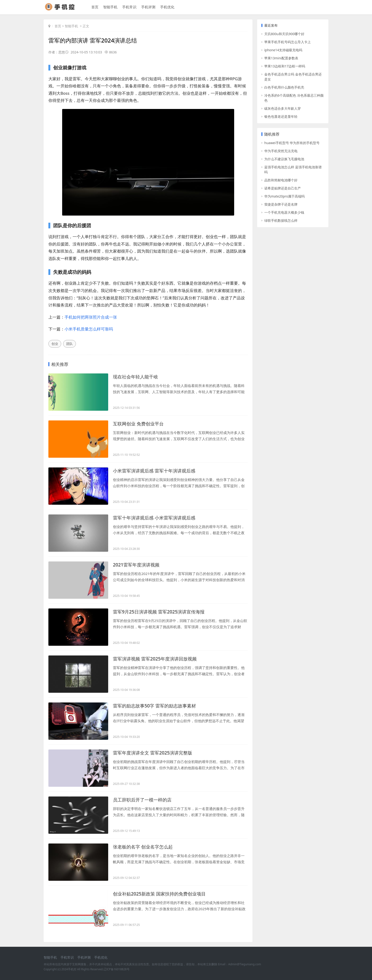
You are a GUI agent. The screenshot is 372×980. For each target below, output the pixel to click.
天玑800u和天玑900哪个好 (284, 34)
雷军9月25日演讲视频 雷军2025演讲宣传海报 (161, 612)
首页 (94, 7)
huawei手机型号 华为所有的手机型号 (292, 143)
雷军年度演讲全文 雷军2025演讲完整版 (155, 753)
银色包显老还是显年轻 (281, 116)
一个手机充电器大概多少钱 (284, 212)
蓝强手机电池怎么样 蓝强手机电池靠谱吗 (293, 170)
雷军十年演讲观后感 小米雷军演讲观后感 (156, 518)
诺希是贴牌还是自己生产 (283, 188)
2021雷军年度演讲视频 (137, 565)
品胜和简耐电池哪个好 (281, 180)
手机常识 (129, 7)
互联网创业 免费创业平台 (140, 424)
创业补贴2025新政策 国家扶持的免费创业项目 (162, 894)
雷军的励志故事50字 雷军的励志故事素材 (157, 706)
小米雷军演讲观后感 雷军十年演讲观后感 (156, 471)
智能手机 (110, 7)
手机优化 (167, 7)
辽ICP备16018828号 (116, 969)
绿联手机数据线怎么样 (281, 220)
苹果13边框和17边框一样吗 (285, 66)
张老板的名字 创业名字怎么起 (144, 847)
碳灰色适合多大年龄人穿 (283, 108)
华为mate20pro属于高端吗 (285, 196)
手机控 (72, 969)
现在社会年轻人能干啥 (137, 377)
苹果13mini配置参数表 (281, 58)
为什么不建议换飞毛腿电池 (284, 159)
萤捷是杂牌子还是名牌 (281, 204)
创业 (55, 344)
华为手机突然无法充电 (281, 151)
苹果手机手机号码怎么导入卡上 (288, 42)
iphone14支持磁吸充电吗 (283, 50)
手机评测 (148, 7)
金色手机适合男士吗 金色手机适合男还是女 (293, 77)
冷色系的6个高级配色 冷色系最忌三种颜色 (294, 98)
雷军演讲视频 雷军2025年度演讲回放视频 (157, 659)
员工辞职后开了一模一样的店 (144, 800)
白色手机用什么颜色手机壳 (284, 87)
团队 (70, 344)
